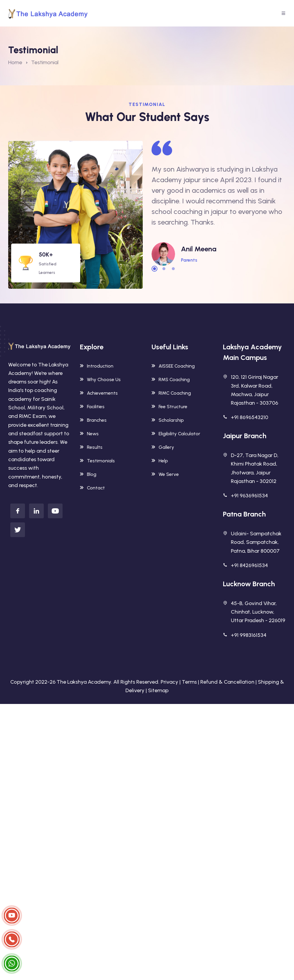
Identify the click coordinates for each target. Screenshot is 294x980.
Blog (88, 474)
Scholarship (168, 420)
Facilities (92, 407)
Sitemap (158, 690)
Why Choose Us (100, 379)
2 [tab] (164, 269)
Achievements (99, 393)
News (89, 434)
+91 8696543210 (250, 417)
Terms (189, 682)
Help (160, 461)
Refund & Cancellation (227, 682)
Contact (92, 488)
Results (91, 447)
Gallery (163, 447)
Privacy (169, 682)
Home (15, 62)
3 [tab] (173, 269)
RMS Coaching (171, 379)
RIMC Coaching (171, 393)
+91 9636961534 (249, 496)
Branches (93, 420)
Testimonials (97, 461)
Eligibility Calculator (176, 434)
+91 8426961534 (249, 565)
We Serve (165, 474)
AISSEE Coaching (173, 366)
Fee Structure (169, 407)
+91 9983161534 (249, 635)
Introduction (97, 366)
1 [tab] (154, 269)
